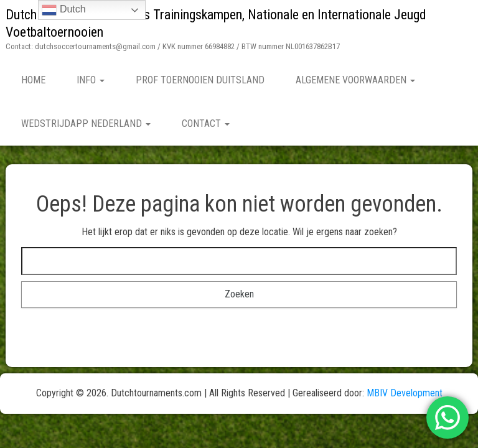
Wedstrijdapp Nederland (86, 124)
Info (91, 80)
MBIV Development (405, 393)
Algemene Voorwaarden (355, 80)
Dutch (63, 10)
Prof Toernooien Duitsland (200, 80)
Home (33, 80)
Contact (206, 124)
